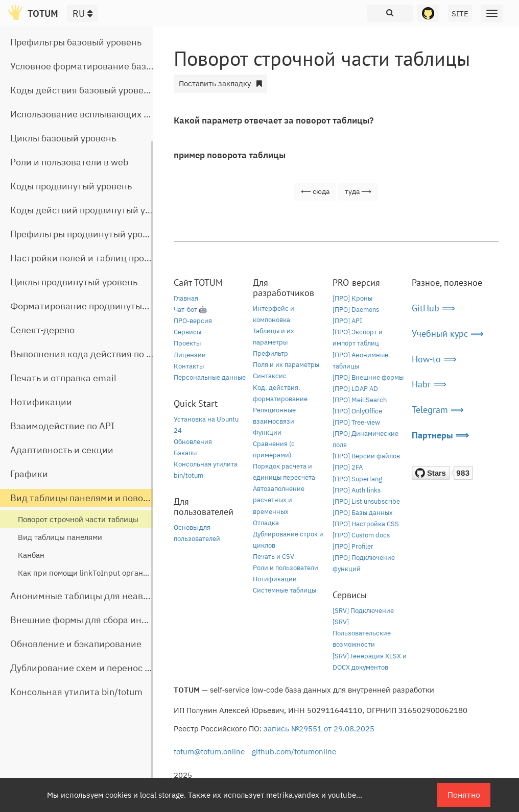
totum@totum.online (209, 752)
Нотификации (41, 402)
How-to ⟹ (434, 359)
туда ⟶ (358, 191)
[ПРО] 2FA (348, 467)
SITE (460, 14)
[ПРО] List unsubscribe (366, 501)
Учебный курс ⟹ (448, 334)
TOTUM (43, 14)
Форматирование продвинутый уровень (98, 306)
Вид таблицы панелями (60, 537)
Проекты (187, 343)
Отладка (266, 523)
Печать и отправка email (63, 378)
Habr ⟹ (429, 384)
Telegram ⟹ (438, 410)
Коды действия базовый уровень (82, 90)
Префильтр (270, 353)
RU (82, 14)
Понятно (464, 795)
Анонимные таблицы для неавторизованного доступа (128, 596)
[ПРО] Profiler (353, 546)
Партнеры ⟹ (440, 435)
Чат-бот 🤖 (190, 310)
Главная (186, 298)
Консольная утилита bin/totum (76, 692)
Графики (29, 474)
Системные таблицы (285, 590)
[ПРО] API (347, 321)
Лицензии (190, 355)
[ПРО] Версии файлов (366, 456)
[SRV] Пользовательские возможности (362, 633)
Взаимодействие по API (62, 426)
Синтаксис (270, 376)
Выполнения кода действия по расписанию (105, 354)
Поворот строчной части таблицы (78, 519)
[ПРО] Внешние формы (368, 377)
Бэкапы (185, 453)
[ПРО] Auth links (357, 490)
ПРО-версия (193, 321)
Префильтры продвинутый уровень (87, 234)
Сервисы (187, 332)
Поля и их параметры (286, 365)
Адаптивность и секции (62, 450)
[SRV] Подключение (363, 611)
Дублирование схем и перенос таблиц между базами (126, 668)
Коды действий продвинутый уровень (93, 210)
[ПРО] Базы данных (363, 513)
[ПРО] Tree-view (356, 422)
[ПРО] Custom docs (361, 535)
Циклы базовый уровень (63, 138)
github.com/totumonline (294, 752)
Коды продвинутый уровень (71, 186)
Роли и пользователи (286, 568)
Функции (267, 433)
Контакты (189, 366)
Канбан (31, 555)
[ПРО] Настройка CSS (366, 524)
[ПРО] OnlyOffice (357, 411)
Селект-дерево (42, 330)
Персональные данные (210, 377)
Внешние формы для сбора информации (99, 620)
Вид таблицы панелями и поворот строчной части (119, 498)
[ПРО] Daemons (356, 310)
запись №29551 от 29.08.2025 (319, 729)
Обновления (193, 442)
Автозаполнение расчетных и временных (279, 500)
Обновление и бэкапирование (76, 644)
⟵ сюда (315, 191)
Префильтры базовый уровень (76, 42)
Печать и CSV (274, 557)
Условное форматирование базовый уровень (108, 66)
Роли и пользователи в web (69, 162)
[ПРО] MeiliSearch (360, 400)
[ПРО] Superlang (357, 479)
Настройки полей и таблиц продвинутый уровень (117, 258)
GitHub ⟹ (433, 308)
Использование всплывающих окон (87, 114)
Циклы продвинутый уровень (74, 282)
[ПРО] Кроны (352, 298)
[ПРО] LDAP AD (355, 389)
